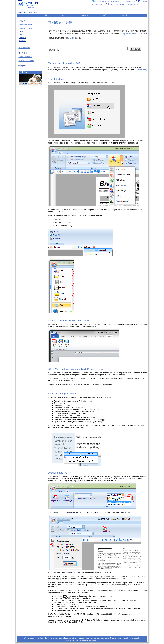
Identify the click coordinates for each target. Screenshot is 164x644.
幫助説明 (23, 41)
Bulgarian (101, 2)
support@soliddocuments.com (134, 34)
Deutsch (107, 2)
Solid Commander (26, 61)
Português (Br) (120, 4)
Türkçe (138, 4)
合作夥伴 (85, 15)
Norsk (100, 4)
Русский (127, 4)
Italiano (133, 2)
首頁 (45, 15)
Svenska (133, 4)
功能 (21, 32)
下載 (21, 35)
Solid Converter (25, 25)
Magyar (145, 2)
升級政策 (72, 38)
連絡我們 (105, 15)
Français (127, 2)
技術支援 (65, 15)
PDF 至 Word (24, 48)
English (113, 2)
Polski (113, 4)
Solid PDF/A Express (74, 513)
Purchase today (141, 70)
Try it (111, 70)
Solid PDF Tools (25, 29)
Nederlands (95, 4)
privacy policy (125, 638)
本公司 (125, 15)
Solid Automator (25, 57)
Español (118, 2)
